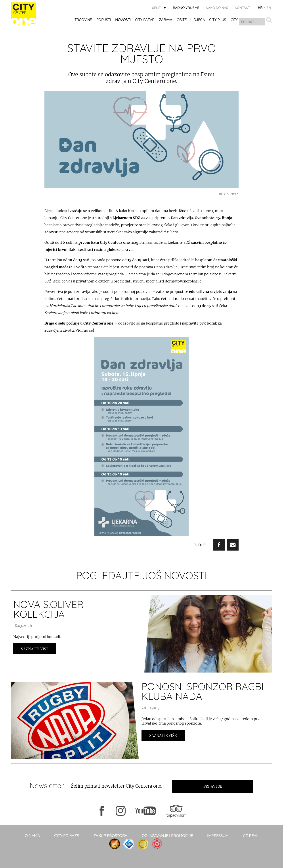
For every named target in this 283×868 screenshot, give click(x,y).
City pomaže (67, 835)
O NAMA (32, 835)
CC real (251, 835)
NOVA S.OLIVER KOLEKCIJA (48, 609)
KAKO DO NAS (217, 8)
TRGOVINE (83, 20)
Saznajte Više (35, 649)
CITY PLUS (218, 20)
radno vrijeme (186, 8)
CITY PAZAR (145, 20)
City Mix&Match (245, 20)
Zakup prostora (110, 835)
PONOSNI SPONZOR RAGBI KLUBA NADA (203, 691)
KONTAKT (242, 8)
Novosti (123, 20)
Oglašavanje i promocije (167, 835)
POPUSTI (104, 20)
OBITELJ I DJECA (191, 20)
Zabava (166, 20)
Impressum (218, 835)
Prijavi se (214, 786)
